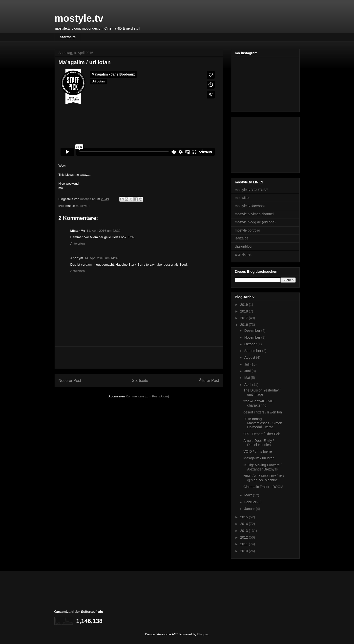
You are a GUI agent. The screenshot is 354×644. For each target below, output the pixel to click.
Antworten (78, 244)
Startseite (68, 37)
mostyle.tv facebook (250, 206)
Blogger (203, 634)
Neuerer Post (70, 381)
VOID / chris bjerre (258, 451)
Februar (251, 502)
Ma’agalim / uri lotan (259, 458)
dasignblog (243, 246)
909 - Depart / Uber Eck (261, 434)
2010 (244, 551)
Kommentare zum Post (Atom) (147, 396)
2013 (244, 531)
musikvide (83, 206)
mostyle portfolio (248, 230)
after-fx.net (243, 254)
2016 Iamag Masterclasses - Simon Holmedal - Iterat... (263, 423)
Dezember (253, 331)
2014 (244, 524)
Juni (248, 371)
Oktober (251, 344)
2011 (244, 544)
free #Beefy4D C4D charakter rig (258, 403)
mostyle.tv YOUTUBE (251, 190)
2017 (244, 318)
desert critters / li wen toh (263, 412)
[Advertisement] (139, 358)
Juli (247, 364)
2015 (244, 517)
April (248, 385)
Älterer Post (209, 381)
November (253, 337)
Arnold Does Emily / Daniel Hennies (259, 443)
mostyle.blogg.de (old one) (255, 222)
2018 (244, 311)
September (253, 351)
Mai (248, 378)
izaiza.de (242, 238)
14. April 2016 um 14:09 (102, 258)
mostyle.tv (79, 18)
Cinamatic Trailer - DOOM (263, 487)
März (249, 495)
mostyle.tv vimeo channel (254, 214)
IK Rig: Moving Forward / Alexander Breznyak (262, 467)
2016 (244, 325)
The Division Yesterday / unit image (262, 392)
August (250, 357)
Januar (250, 509)
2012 (244, 537)
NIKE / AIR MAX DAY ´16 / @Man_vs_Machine (264, 478)
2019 (244, 305)
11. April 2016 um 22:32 (103, 231)
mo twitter (242, 198)
